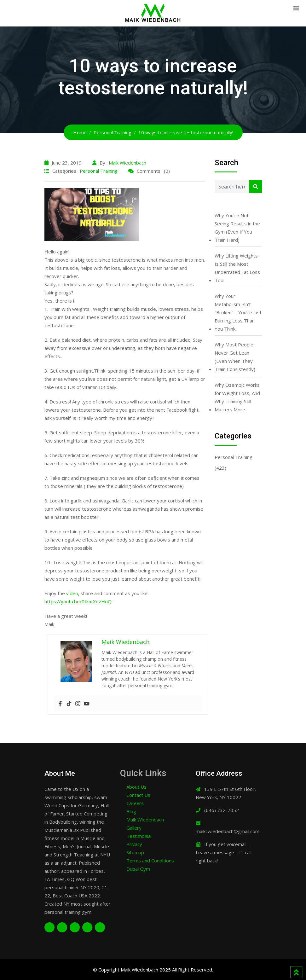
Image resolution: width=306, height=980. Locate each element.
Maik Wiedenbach (127, 163)
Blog (131, 811)
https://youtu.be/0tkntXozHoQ (78, 601)
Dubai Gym (138, 869)
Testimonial (139, 836)
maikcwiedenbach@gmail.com (228, 831)
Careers (135, 803)
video (72, 593)
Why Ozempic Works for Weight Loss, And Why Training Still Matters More (237, 397)
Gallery (134, 828)
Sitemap (135, 852)
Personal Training (99, 171)
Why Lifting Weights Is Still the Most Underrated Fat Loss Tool (237, 268)
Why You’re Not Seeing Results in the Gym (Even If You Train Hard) (237, 228)
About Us (136, 787)
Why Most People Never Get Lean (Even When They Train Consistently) (235, 357)
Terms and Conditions (150, 861)
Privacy (134, 844)
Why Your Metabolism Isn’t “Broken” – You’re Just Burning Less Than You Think (238, 312)
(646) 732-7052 (222, 810)
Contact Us (138, 795)
